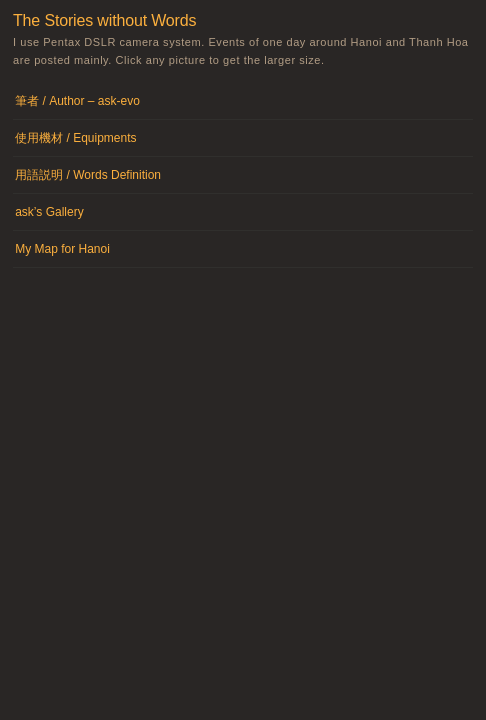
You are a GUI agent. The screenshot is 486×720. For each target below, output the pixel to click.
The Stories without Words (104, 20)
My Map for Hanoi (62, 249)
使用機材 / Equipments (75, 138)
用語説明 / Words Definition (88, 175)
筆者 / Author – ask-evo (77, 101)
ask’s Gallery (49, 212)
